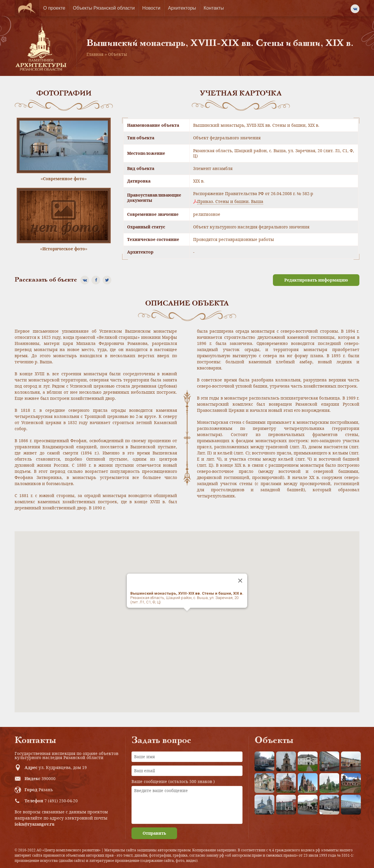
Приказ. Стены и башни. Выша (230, 202)
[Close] (240, 581)
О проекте (54, 8)
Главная (95, 54)
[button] (187, 616)
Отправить (154, 833)
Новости (151, 8)
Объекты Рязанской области (104, 8)
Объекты (118, 54)
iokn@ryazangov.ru (34, 824)
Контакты (214, 8)
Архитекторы (182, 8)
